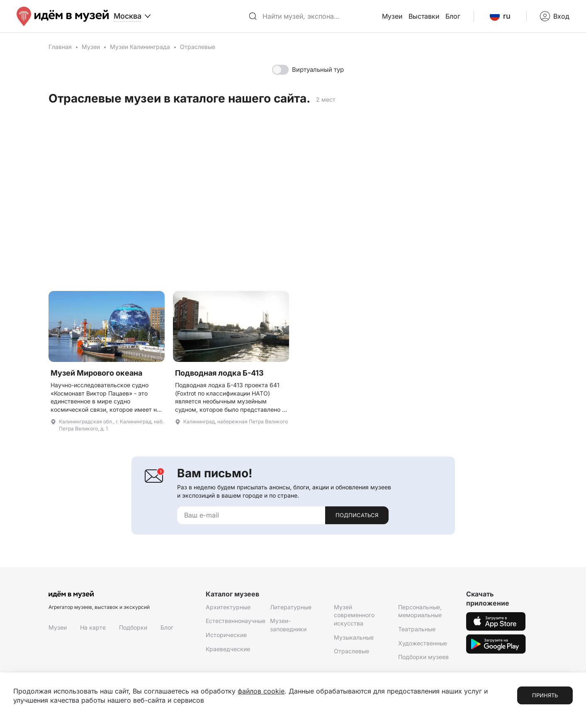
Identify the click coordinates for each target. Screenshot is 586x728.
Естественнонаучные (236, 621)
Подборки (133, 627)
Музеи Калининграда (140, 47)
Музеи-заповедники (288, 625)
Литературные (291, 607)
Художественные (423, 643)
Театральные (417, 629)
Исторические (226, 635)
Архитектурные (228, 607)
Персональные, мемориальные (420, 611)
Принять (545, 695)
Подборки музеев (423, 657)
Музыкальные (354, 637)
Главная (60, 47)
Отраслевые (351, 651)
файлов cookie (261, 691)
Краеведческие (228, 649)
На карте (93, 627)
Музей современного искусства (354, 615)
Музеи (392, 16)
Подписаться (357, 515)
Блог (453, 16)
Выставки (424, 16)
